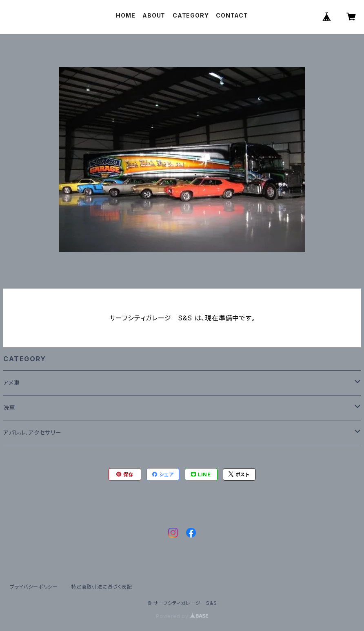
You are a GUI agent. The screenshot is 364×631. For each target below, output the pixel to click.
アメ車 (11, 383)
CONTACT (232, 15)
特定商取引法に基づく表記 (102, 587)
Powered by (182, 616)
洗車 (9, 408)
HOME (125, 15)
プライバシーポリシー (34, 587)
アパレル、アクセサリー (32, 432)
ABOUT (154, 15)
